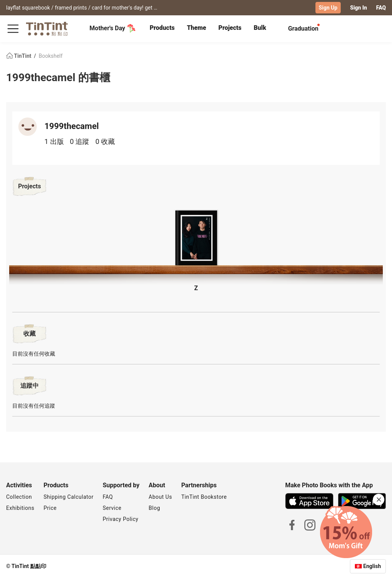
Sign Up (328, 8)
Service (112, 508)
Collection (19, 497)
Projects (230, 28)
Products (162, 28)
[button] (196, 238)
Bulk (260, 28)
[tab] (162, 29)
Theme (196, 28)
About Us (160, 497)
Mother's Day (113, 28)
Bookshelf (51, 56)
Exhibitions (20, 508)
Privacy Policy (120, 519)
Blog (154, 508)
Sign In (358, 8)
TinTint (19, 56)
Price (50, 508)
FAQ (381, 8)
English (372, 566)
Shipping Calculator (69, 497)
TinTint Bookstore (204, 497)
